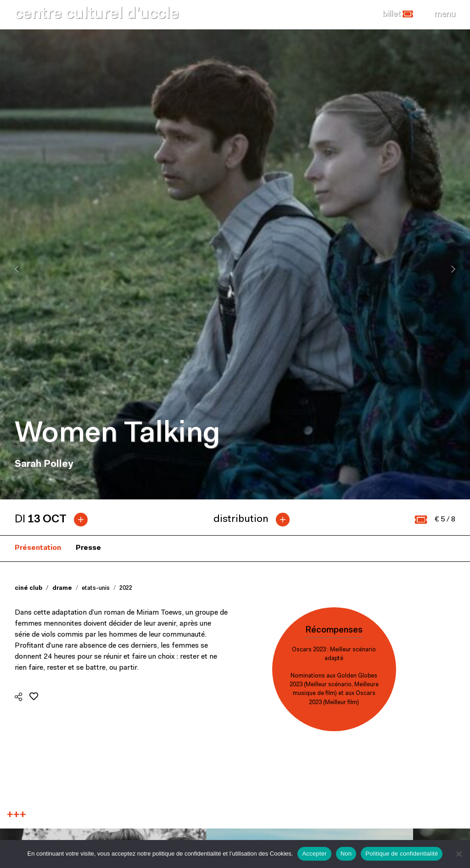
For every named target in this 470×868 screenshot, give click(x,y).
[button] (398, 14)
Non (346, 854)
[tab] (55, 520)
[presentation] (17, 269)
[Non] (459, 854)
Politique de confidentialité (402, 854)
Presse (88, 548)
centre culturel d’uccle (97, 14)
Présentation (38, 548)
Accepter (314, 854)
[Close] (445, 14)
